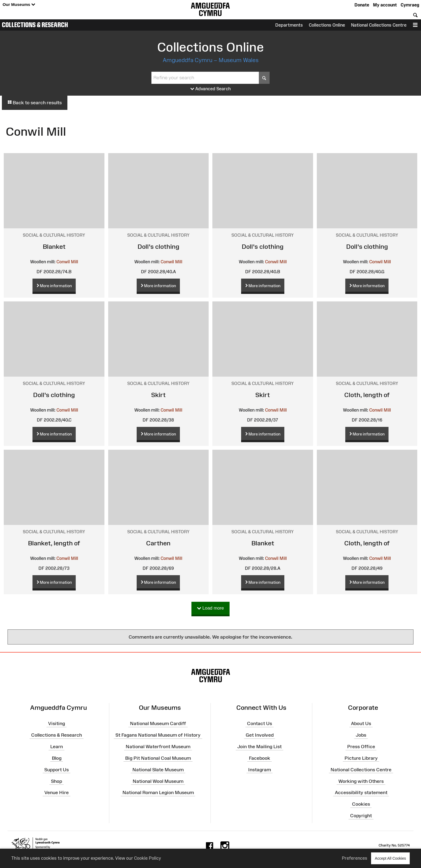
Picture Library (361, 758)
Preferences (355, 858)
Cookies (361, 804)
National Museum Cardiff (158, 723)
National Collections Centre (379, 25)
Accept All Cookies (390, 858)
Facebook (260, 758)
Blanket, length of (54, 543)
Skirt (158, 395)
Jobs (361, 735)
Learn (57, 747)
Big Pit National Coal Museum (158, 758)
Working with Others (361, 781)
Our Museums (19, 5)
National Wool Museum (158, 781)
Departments (289, 25)
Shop (57, 781)
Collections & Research (35, 25)
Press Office (361, 747)
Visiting (57, 723)
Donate (362, 5)
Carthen (158, 543)
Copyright (361, 816)
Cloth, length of (367, 395)
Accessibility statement (361, 793)
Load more (210, 608)
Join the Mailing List (260, 747)
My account (385, 5)
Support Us (57, 769)
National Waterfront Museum (158, 747)
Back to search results (35, 103)
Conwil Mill (67, 262)
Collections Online (327, 25)
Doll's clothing (158, 246)
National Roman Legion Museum (158, 793)
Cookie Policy (148, 858)
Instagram (260, 769)
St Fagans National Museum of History (158, 735)
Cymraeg (410, 5)
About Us (361, 723)
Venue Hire (57, 793)
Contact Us (260, 723)
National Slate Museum (158, 769)
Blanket (54, 246)
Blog (57, 758)
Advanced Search (211, 89)
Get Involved (260, 735)
